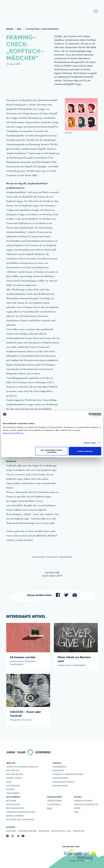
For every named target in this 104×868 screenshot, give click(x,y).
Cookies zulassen (85, 451)
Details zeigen (90, 443)
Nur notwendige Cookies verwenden (52, 451)
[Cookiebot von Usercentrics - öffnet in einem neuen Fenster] (90, 414)
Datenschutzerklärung (13, 433)
